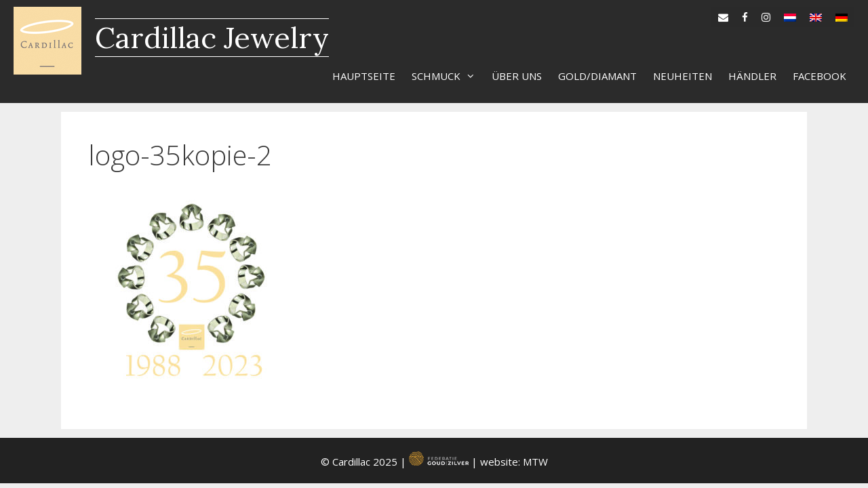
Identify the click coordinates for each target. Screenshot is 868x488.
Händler (752, 76)
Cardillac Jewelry (212, 38)
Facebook (820, 76)
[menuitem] (790, 14)
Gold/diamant (597, 76)
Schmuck (448, 76)
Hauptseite (364, 76)
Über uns (517, 76)
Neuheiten (683, 76)
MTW (535, 462)
